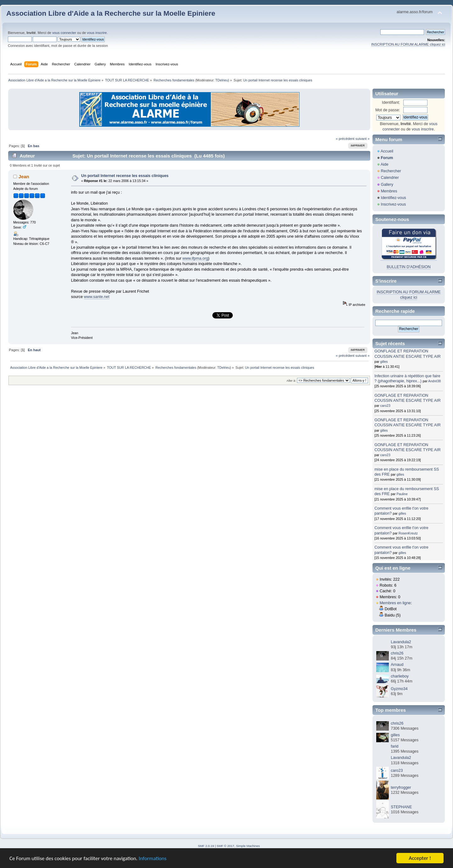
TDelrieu (222, 80)
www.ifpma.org (195, 258)
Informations (153, 858)
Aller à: (291, 381)
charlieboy (400, 676)
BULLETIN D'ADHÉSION (409, 267)
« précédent (345, 139)
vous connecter (64, 33)
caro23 (385, 406)
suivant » (363, 139)
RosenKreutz (408, 533)
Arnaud (397, 665)
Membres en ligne (395, 603)
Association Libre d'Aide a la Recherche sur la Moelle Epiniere (111, 13)
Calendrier (390, 178)
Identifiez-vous (393, 198)
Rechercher (391, 171)
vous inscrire (97, 33)
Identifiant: (391, 102)
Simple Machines (248, 846)
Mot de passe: (388, 110)
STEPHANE (401, 807)
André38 (434, 381)
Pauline (402, 494)
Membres (389, 191)
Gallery (387, 185)
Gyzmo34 (399, 689)
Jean (24, 177)
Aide (385, 164)
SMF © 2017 (226, 846)
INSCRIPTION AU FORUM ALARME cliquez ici (408, 44)
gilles (384, 362)
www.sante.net (97, 297)
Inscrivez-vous (393, 204)
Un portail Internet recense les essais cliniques (125, 176)
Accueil (387, 151)
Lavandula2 (401, 642)
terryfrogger (401, 788)
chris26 (397, 653)
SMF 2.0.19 (206, 846)
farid (394, 746)
